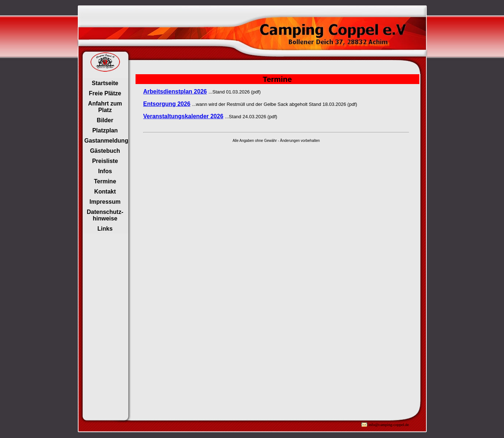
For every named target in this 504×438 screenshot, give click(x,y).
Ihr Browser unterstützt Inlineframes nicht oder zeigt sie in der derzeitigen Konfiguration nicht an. (106, 156)
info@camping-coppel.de (389, 425)
